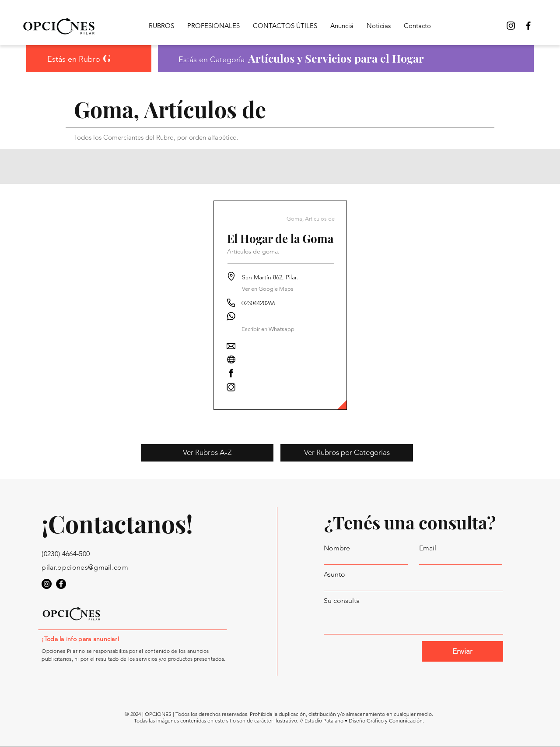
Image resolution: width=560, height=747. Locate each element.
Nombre (337, 548)
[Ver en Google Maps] (268, 289)
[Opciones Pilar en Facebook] (528, 26)
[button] (268, 329)
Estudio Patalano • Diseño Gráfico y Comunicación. (364, 721)
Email (428, 548)
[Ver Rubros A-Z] (207, 453)
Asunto (334, 574)
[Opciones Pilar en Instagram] (47, 584)
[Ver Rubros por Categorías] (347, 453)
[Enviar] (462, 651)
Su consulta (342, 601)
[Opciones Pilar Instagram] (511, 26)
